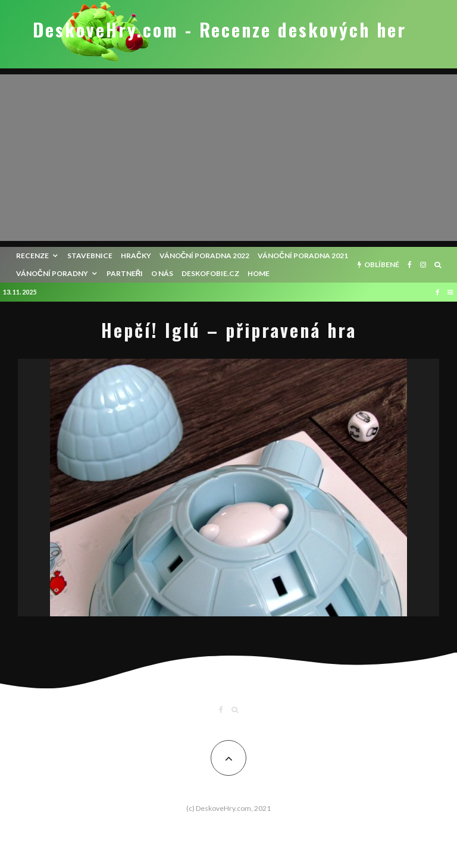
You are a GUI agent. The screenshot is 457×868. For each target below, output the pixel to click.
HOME (259, 273)
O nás (162, 273)
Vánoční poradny (52, 273)
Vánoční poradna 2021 (303, 256)
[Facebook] (410, 265)
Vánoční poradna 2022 (205, 256)
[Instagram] (423, 265)
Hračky (136, 256)
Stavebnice (90, 256)
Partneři (125, 273)
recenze (32, 256)
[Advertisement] (228, 158)
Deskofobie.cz (210, 273)
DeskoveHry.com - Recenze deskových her (220, 30)
